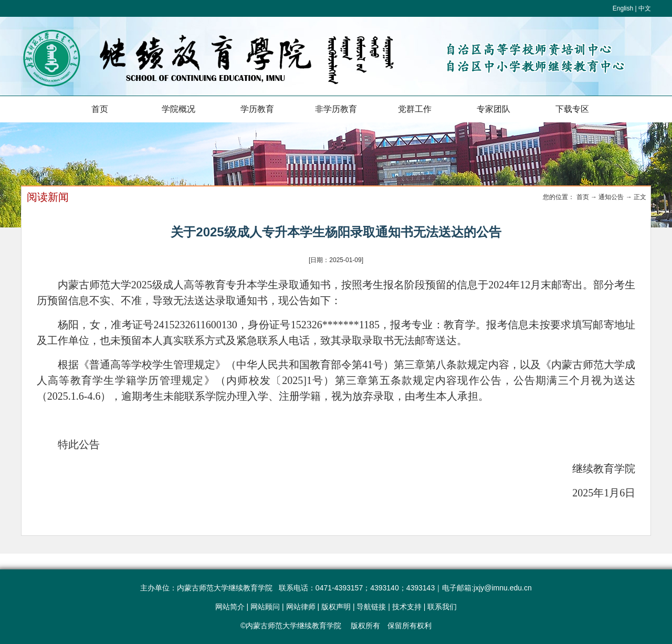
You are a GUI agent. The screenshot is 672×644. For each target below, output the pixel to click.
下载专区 (572, 109)
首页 (100, 109)
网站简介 (230, 607)
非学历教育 (336, 109)
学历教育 (257, 109)
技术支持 (407, 607)
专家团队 (493, 109)
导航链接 (371, 607)
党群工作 (415, 109)
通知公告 (611, 197)
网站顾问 (265, 607)
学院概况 (178, 109)
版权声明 (336, 607)
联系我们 (442, 607)
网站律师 (301, 607)
